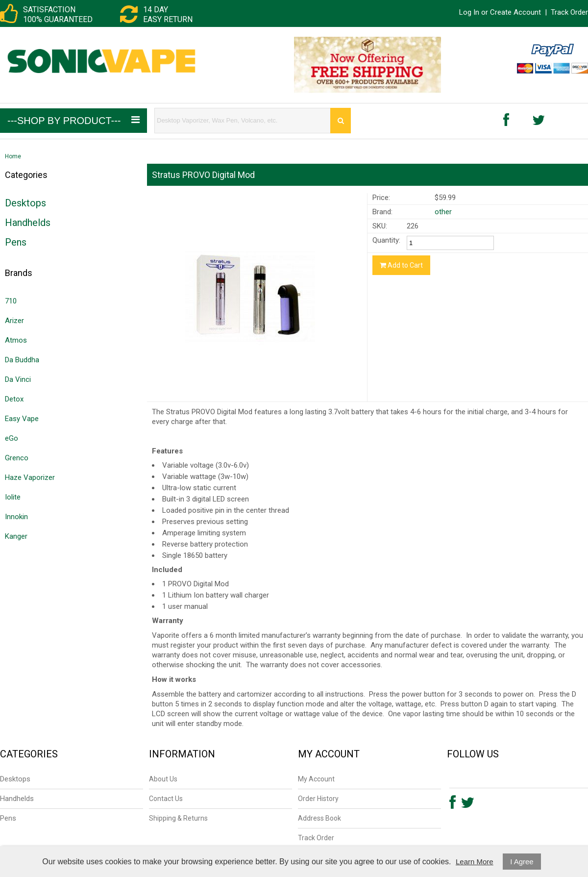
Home (13, 156)
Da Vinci (18, 379)
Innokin (16, 517)
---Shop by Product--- (73, 120)
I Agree (522, 862)
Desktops (25, 203)
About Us (163, 779)
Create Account (515, 12)
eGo (12, 438)
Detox (14, 399)
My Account (316, 779)
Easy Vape (22, 419)
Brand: (382, 212)
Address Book (319, 818)
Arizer (14, 321)
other (443, 212)
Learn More (475, 862)
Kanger (16, 536)
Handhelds (28, 223)
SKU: (380, 226)
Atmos (16, 340)
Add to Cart (401, 265)
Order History (318, 799)
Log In (469, 12)
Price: (381, 198)
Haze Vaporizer (30, 477)
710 (11, 301)
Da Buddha (22, 360)
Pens (16, 242)
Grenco (17, 458)
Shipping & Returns (178, 818)
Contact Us (166, 799)
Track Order (569, 12)
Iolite (13, 497)
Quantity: (386, 240)
